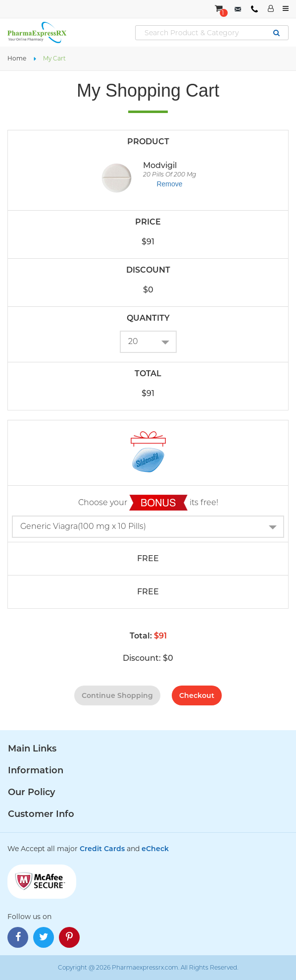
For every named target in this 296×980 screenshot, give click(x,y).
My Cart (54, 58)
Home (17, 58)
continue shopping (117, 695)
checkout (197, 695)
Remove (169, 184)
